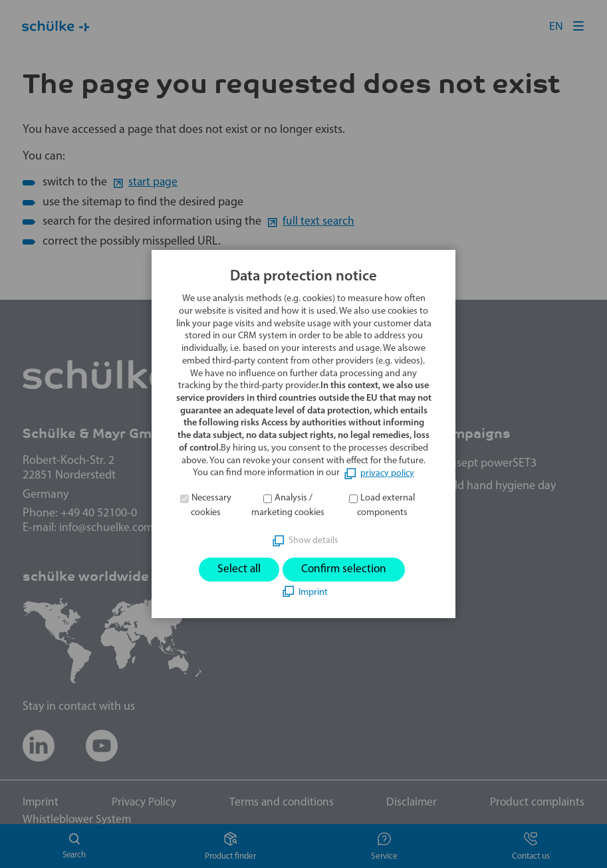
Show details (313, 540)
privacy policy (387, 473)
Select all (237, 569)
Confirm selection (345, 569)
